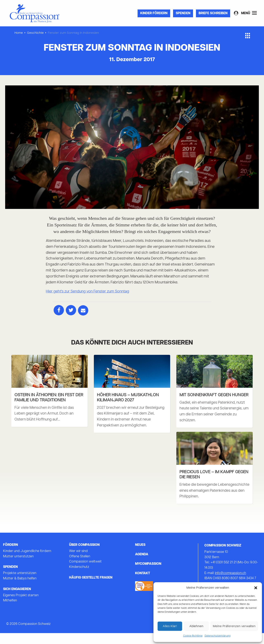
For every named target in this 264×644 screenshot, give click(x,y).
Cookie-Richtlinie (193, 636)
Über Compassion (84, 556)
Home (19, 33)
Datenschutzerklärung (217, 636)
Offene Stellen (80, 567)
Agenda (142, 566)
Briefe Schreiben (213, 13)
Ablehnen (196, 626)
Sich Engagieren (17, 600)
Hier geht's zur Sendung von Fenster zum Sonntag (87, 292)
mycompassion (148, 575)
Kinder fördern (154, 13)
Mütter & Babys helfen (20, 589)
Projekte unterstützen (20, 584)
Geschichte (35, 33)
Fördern (11, 556)
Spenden (183, 13)
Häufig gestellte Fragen (91, 589)
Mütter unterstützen (18, 567)
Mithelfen (10, 612)
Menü (249, 13)
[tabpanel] (132, 147)
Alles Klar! (170, 626)
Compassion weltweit (85, 573)
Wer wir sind (78, 562)
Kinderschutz (79, 578)
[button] (256, 588)
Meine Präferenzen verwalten (234, 626)
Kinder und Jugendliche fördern (27, 562)
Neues (140, 556)
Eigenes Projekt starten (21, 606)
